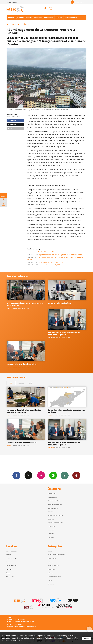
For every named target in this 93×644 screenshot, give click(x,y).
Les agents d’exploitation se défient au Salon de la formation (24, 411)
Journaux (20, 18)
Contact (50, 580)
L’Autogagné (51, 526)
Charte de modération (54, 577)
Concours (51, 537)
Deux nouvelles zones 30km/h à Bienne (46, 262)
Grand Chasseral (53, 508)
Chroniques (49, 18)
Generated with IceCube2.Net (28, 626)
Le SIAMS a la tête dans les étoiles (22, 364)
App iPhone (65, 475)
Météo (8, 562)
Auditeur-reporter (78, 2)
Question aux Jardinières (55, 523)
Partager (12, 120)
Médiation (51, 573)
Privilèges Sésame (12, 558)
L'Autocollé (51, 530)
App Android (76, 475)
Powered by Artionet (12, 626)
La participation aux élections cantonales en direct (67, 411)
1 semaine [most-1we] (21, 383)
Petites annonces (11, 566)
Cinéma (8, 555)
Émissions (38, 18)
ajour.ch (11, 18)
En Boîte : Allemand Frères (59, 303)
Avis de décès (10, 577)
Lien (11, 129)
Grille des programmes (55, 504)
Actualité (15, 24)
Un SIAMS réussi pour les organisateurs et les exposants (25, 304)
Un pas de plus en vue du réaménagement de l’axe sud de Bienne (55, 255)
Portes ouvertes (71, 18)
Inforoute (9, 569)
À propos (50, 551)
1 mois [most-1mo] (30, 383)
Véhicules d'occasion (12, 551)
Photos (29, 18)
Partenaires (51, 569)
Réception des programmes (56, 555)
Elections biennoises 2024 (41, 252)
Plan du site (30, 621)
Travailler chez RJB (53, 566)
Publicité (50, 562)
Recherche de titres (54, 501)
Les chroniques (52, 497)
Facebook (16, 475)
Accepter (86, 638)
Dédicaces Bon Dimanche (55, 515)
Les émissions (52, 493)
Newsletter (51, 584)
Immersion (51, 512)
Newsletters (53, 475)
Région (26, 24)
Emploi (8, 573)
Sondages (51, 534)
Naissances (51, 519)
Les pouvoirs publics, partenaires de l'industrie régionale (64, 334)
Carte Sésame (52, 558)
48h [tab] (11, 383)
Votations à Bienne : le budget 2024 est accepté (48, 265)
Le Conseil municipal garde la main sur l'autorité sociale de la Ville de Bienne (55, 258)
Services (59, 18)
